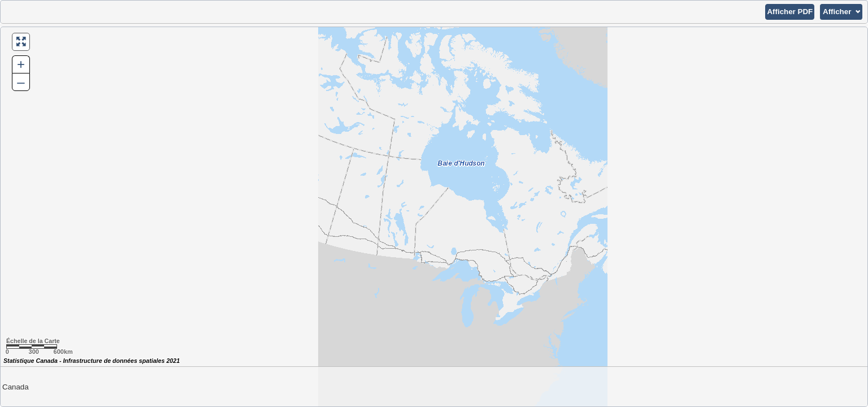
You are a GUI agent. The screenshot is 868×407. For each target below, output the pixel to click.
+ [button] (21, 64)
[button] (790, 12)
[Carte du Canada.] (434, 217)
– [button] (21, 82)
